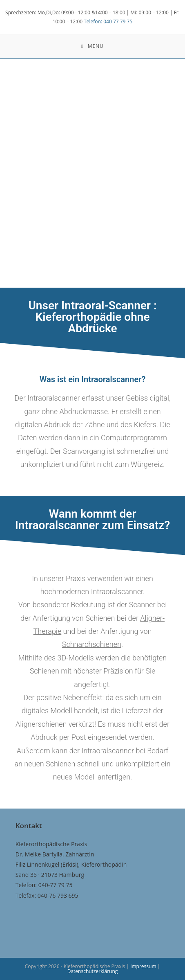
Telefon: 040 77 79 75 (108, 21)
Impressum (144, 966)
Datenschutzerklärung (93, 971)
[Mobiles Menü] (92, 46)
